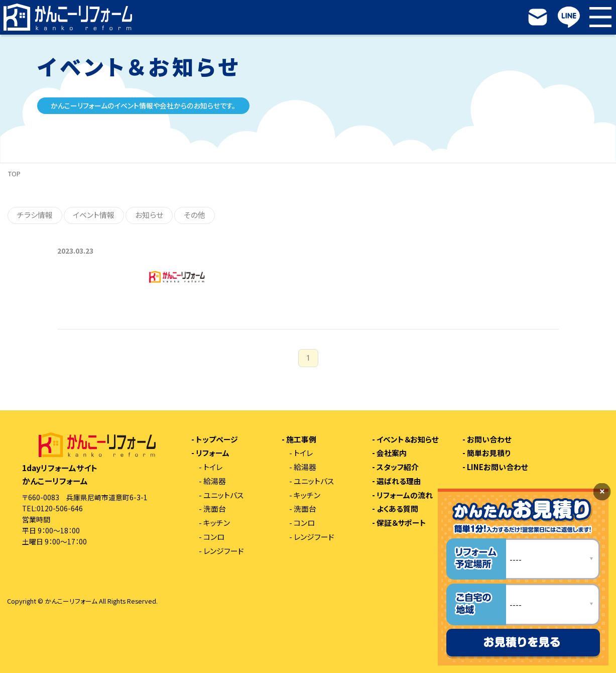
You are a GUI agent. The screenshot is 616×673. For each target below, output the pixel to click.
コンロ (214, 537)
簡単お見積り (489, 453)
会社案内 (392, 453)
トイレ (213, 467)
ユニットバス (223, 495)
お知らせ (149, 215)
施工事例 (301, 440)
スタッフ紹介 (398, 467)
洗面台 (215, 509)
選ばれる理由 (399, 481)
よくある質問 (397, 509)
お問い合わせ (489, 440)
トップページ (217, 440)
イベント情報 (94, 215)
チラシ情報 (35, 215)
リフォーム (213, 453)
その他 (195, 215)
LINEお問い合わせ (498, 467)
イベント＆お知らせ (408, 440)
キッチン (217, 523)
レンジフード (224, 551)
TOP (14, 174)
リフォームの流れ (405, 495)
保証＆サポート (401, 523)
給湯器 (215, 481)
